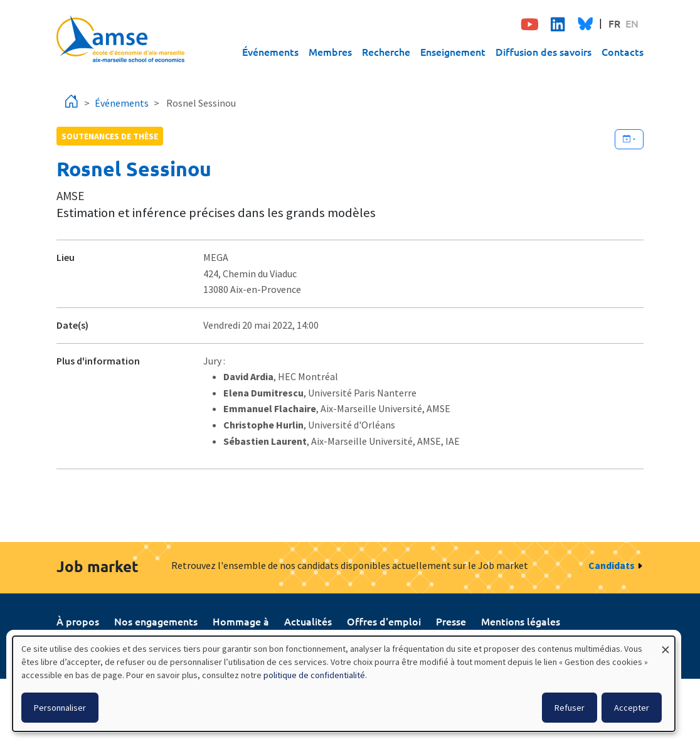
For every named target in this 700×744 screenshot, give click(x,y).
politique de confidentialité (314, 675)
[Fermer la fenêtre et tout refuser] (666, 644)
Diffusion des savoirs (544, 51)
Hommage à (241, 621)
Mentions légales (521, 621)
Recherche (386, 51)
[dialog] (344, 684)
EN (632, 23)
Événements (270, 51)
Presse (451, 621)
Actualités (308, 621)
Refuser (570, 708)
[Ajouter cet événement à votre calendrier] (629, 139)
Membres (330, 51)
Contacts (623, 51)
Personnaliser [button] (60, 708)
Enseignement (453, 51)
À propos (78, 621)
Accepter (632, 708)
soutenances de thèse (110, 136)
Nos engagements (156, 621)
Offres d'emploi (384, 621)
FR (614, 23)
